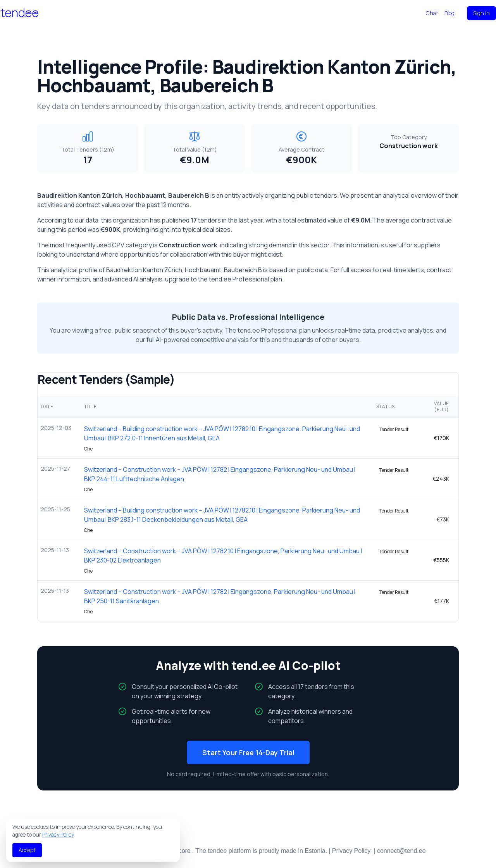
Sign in (481, 13)
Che (88, 449)
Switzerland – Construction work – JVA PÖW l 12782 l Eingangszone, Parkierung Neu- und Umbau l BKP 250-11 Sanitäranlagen (220, 596)
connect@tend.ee (401, 851)
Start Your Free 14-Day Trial (248, 752)
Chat (432, 13)
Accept (27, 850)
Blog (449, 13)
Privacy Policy (58, 834)
